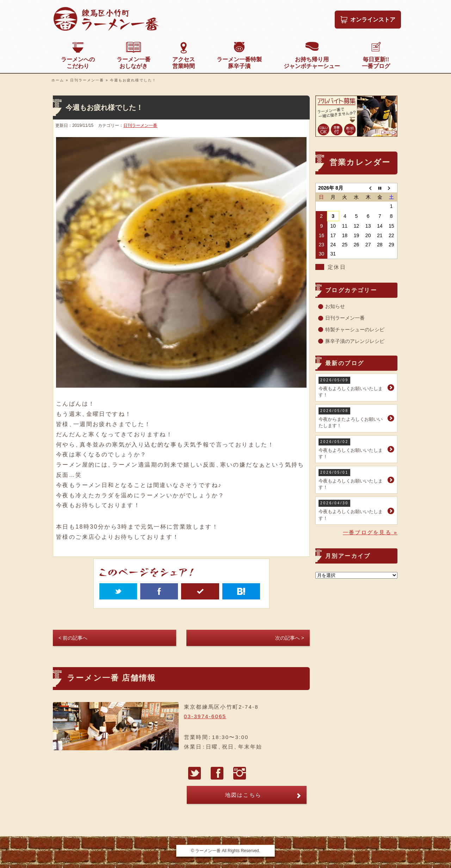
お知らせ (335, 306)
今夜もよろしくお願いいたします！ (352, 387)
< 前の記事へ (73, 638)
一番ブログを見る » (370, 532)
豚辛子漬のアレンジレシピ (355, 341)
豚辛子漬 (239, 63)
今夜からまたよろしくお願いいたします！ (352, 418)
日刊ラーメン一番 (87, 80)
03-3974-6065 (205, 716)
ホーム (58, 80)
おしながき (134, 63)
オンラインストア (373, 20)
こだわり (78, 63)
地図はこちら (243, 795)
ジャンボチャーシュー (312, 63)
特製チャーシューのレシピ (355, 330)
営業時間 (184, 63)
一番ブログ (376, 63)
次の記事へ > (290, 638)
